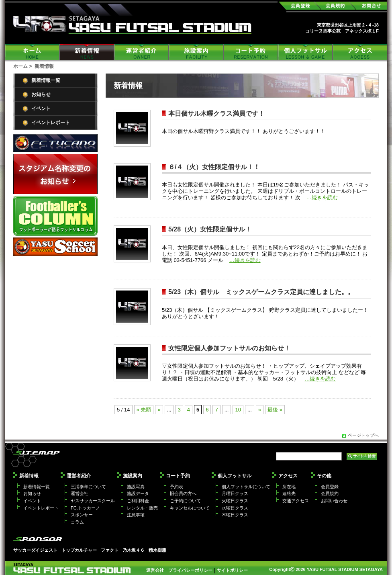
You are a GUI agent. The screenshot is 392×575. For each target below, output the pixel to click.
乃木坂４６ (134, 550)
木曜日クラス (235, 515)
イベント (41, 108)
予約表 (177, 487)
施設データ (138, 493)
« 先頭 (144, 410)
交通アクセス (296, 501)
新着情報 (87, 52)
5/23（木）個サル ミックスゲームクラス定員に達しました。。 (261, 292)
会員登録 (330, 487)
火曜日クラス (235, 501)
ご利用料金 (138, 501)
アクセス (360, 52)
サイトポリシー (232, 570)
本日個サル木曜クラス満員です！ (216, 114)
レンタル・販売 (142, 508)
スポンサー (82, 515)
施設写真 (136, 487)
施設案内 (196, 52)
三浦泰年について (88, 487)
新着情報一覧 (46, 80)
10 (238, 410)
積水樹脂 (157, 550)
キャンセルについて (190, 508)
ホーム (33, 52)
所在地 (289, 487)
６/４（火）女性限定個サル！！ (214, 167)
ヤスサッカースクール (93, 501)
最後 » (275, 410)
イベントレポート (51, 123)
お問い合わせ (334, 501)
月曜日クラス (235, 493)
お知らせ (41, 94)
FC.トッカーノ (85, 508)
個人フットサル (306, 52)
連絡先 (289, 493)
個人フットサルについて (246, 487)
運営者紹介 (142, 52)
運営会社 (80, 493)
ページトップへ (363, 435)
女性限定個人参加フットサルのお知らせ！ (229, 348)
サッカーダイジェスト (35, 550)
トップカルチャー (79, 550)
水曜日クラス (235, 508)
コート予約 (251, 52)
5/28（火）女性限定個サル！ (210, 229)
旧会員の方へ (183, 493)
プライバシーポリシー (190, 570)
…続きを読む (322, 197)
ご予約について (185, 501)
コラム (77, 522)
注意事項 (136, 515)
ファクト (110, 550)
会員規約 (330, 493)
